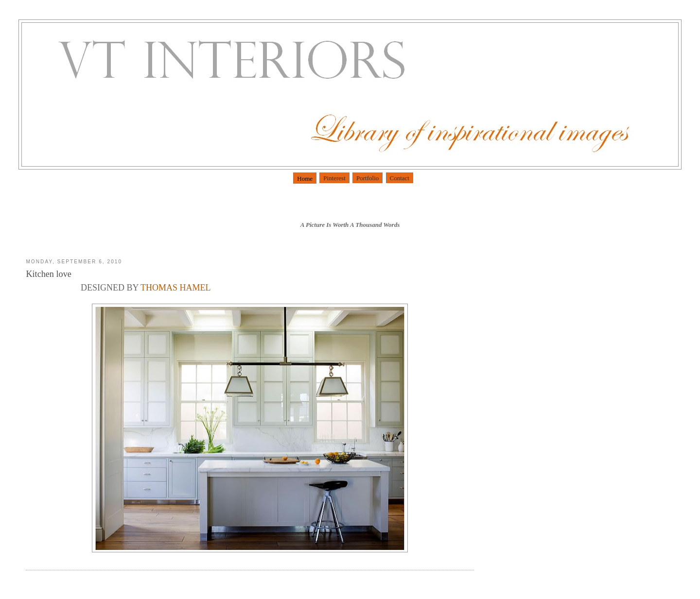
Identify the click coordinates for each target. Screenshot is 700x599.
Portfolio (367, 178)
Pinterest (334, 178)
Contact (400, 178)
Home (305, 179)
